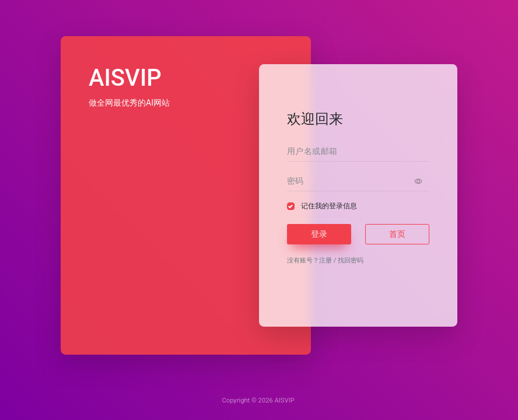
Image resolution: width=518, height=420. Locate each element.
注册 (325, 260)
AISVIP (285, 400)
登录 (319, 234)
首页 (397, 234)
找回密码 (351, 260)
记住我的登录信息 (329, 206)
